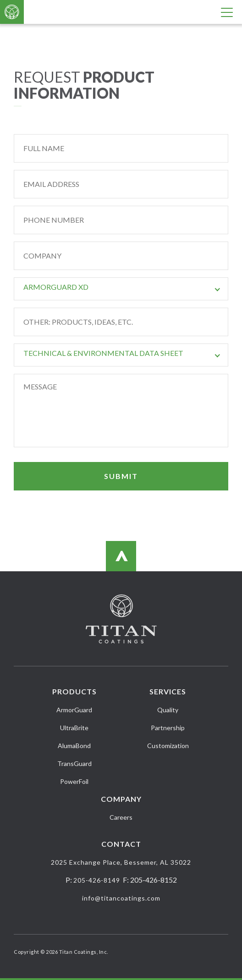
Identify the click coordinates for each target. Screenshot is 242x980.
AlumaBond (74, 746)
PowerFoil (74, 781)
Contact (121, 844)
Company (121, 799)
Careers (121, 817)
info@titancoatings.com (121, 898)
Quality (168, 710)
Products (74, 691)
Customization (168, 746)
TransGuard (74, 763)
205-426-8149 (97, 880)
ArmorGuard (74, 710)
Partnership (168, 728)
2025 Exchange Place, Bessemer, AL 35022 (121, 862)
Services (168, 691)
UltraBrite (74, 728)
